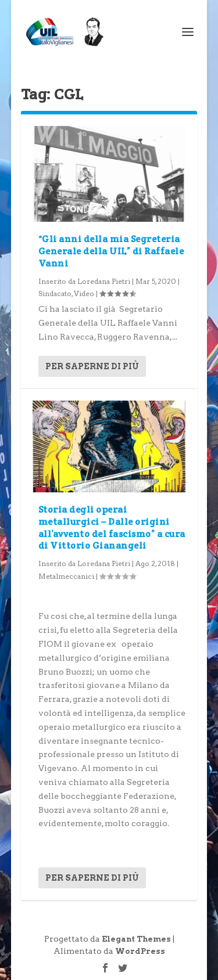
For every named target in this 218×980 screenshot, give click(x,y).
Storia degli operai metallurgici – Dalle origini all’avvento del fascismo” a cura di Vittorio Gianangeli (112, 527)
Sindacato (55, 293)
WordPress (140, 951)
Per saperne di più (92, 366)
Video (84, 293)
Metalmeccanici (66, 576)
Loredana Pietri (104, 281)
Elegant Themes (136, 939)
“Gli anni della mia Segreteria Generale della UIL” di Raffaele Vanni (111, 251)
